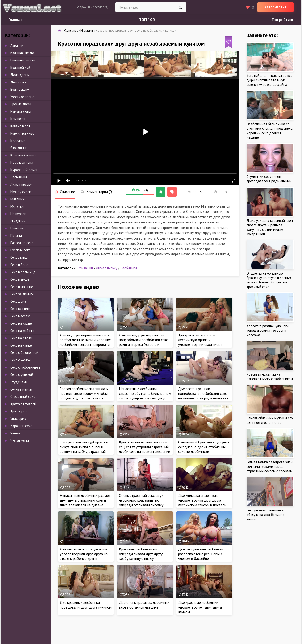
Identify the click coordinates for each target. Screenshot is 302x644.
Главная (15, 20)
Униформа (18, 419)
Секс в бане (19, 265)
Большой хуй (20, 67)
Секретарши (20, 257)
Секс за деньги (22, 294)
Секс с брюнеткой (24, 353)
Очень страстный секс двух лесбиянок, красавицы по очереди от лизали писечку (141, 500)
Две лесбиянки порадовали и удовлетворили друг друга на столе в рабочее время (84, 554)
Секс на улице (21, 345)
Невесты (17, 228)
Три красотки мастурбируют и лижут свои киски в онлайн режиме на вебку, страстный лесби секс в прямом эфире (84, 449)
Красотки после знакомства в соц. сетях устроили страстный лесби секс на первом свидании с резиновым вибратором (145, 449)
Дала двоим (20, 75)
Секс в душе (20, 279)
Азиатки (17, 45)
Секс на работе (22, 331)
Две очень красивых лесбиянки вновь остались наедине (144, 605)
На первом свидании (18, 217)
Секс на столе (21, 338)
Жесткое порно (22, 97)
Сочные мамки (21, 389)
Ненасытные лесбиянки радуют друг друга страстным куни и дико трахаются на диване (85, 500)
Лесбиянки (129, 268)
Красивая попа (22, 162)
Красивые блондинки (19, 144)
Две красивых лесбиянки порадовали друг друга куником (86, 605)
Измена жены (21, 111)
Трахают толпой (23, 404)
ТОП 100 (147, 20)
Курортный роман (24, 170)
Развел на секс (22, 243)
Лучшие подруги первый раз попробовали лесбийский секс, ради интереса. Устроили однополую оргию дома (144, 342)
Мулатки (17, 206)
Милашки (86, 268)
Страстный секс (23, 397)
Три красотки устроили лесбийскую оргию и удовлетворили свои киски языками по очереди (200, 342)
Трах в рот (19, 411)
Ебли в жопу (20, 89)
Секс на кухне (21, 323)
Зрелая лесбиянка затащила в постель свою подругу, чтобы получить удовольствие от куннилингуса (84, 396)
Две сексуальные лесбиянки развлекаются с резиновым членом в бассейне (201, 554)
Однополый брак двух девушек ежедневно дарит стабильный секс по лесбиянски (204, 447)
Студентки (19, 382)
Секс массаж (20, 316)
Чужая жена (20, 440)
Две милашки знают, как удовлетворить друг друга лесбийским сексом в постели (202, 500)
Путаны (16, 235)
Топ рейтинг (282, 20)
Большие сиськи (23, 60)
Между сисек (21, 192)
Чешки (15, 433)
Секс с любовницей (25, 367)
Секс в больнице (23, 272)
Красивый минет (23, 155)
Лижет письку (107, 268)
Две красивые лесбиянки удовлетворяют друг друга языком (200, 607)
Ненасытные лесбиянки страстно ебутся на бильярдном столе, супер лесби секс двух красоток (145, 396)
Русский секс (20, 250)
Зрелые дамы (21, 104)
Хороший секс (21, 426)
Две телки (19, 82)
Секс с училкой (22, 375)
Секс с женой (21, 360)
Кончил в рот (20, 126)
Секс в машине (22, 287)
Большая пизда (22, 53)
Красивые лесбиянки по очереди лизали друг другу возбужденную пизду (141, 554)
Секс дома (18, 301)
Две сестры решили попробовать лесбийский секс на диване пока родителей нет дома (203, 396)
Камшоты (18, 119)
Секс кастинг (20, 309)
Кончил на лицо (22, 133)
